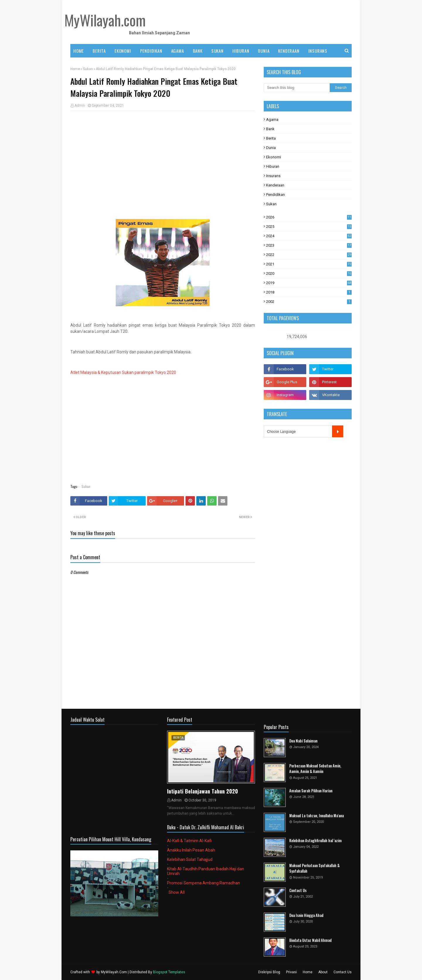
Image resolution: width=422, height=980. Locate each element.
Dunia (271, 148)
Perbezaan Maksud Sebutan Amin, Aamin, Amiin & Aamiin (315, 769)
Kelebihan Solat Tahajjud (190, 859)
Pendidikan (275, 195)
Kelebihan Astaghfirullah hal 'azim (315, 841)
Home (75, 69)
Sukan (88, 69)
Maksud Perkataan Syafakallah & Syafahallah (314, 868)
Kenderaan (275, 185)
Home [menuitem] (79, 51)
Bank (270, 129)
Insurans (273, 176)
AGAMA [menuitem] (178, 51)
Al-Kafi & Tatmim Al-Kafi (189, 841)
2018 (309, 292)
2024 (309, 236)
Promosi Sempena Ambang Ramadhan (204, 883)
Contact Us (298, 890)
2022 (309, 255)
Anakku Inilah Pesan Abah (191, 850)
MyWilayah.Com (114, 972)
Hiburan (273, 166)
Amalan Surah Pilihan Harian (311, 791)
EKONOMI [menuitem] (123, 51)
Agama (272, 119)
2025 (309, 227)
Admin (80, 106)
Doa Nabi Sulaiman (303, 741)
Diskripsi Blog (269, 972)
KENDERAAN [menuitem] (289, 51)
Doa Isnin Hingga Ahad (306, 915)
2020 (309, 273)
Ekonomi (274, 157)
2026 (309, 217)
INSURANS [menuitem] (318, 51)
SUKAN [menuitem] (217, 51)
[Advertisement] (163, 158)
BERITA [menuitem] (99, 51)
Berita (271, 138)
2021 (309, 264)
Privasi (291, 972)
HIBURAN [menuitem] (241, 51)
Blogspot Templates (169, 972)
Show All (177, 892)
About (323, 972)
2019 (309, 283)
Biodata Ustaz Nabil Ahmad (310, 940)
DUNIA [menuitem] (264, 51)
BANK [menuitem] (198, 51)
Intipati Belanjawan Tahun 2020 (203, 791)
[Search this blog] (297, 88)
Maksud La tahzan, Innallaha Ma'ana (316, 816)
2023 (309, 245)
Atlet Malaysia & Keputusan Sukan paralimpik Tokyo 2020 (123, 372)
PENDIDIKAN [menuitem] (151, 51)
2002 (309, 302)
